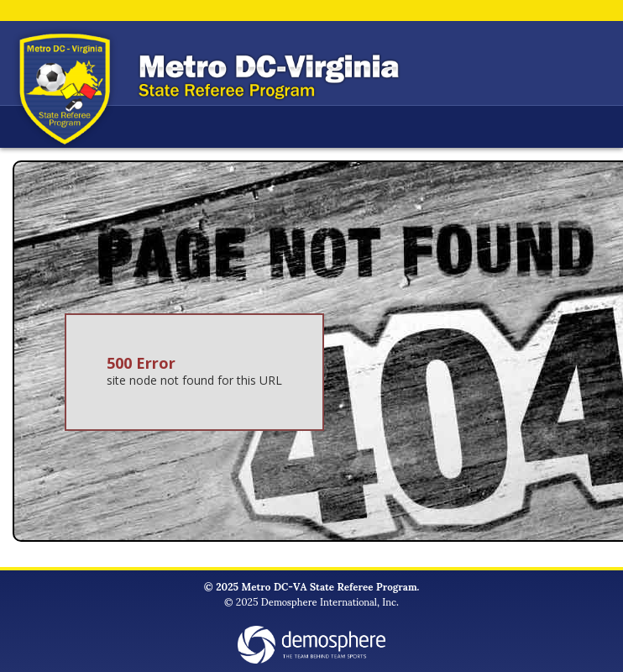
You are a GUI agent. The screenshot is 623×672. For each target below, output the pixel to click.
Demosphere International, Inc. (330, 601)
